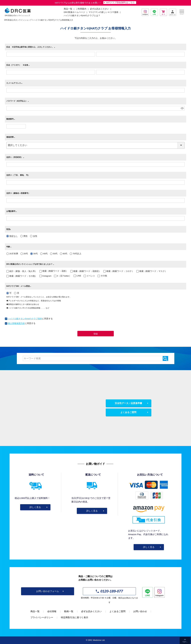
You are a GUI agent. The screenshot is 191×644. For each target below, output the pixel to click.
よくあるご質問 (128, 412)
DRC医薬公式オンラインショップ (18, 20)
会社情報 (52, 611)
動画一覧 (69, 611)
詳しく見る (35, 507)
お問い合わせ (140, 611)
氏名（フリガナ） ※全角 (18, 65)
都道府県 (11, 137)
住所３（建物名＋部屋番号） (18, 193)
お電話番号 (12, 211)
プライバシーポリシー (42, 617)
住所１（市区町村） (16, 157)
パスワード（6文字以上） (18, 101)
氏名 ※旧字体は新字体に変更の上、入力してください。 (31, 47)
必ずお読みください (100, 9)
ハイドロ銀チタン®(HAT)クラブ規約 (25, 319)
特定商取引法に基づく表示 (75, 617)
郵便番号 (11, 119)
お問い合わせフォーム (48, 591)
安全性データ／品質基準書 (128, 403)
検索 (165, 358)
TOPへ (185, 642)
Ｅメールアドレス (15, 83)
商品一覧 (35, 611)
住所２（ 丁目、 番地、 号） (19, 175)
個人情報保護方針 (16, 323)
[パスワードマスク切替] (182, 108)
